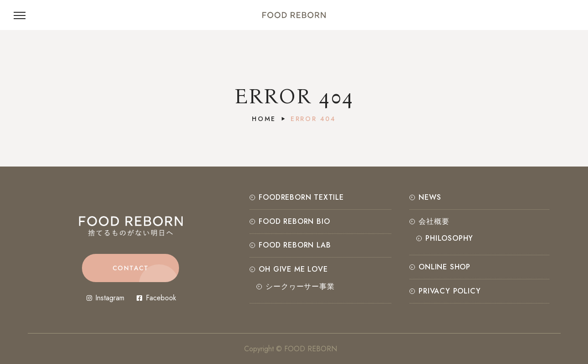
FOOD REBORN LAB (295, 245)
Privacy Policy (450, 291)
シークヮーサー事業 (300, 286)
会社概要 (434, 221)
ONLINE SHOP (445, 267)
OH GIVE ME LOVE (293, 269)
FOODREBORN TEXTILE (301, 197)
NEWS (430, 197)
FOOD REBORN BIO (294, 221)
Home (264, 119)
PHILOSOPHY (449, 238)
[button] (130, 268)
